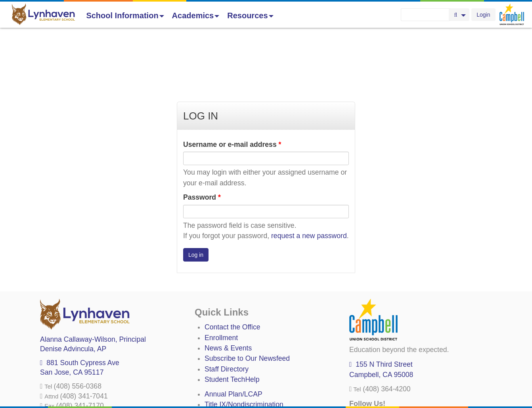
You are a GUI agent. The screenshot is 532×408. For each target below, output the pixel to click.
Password (202, 139)
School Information (125, 15)
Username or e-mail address (232, 87)
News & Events (228, 290)
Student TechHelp (232, 321)
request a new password (309, 178)
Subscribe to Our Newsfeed (247, 300)
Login (483, 15)
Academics (196, 15)
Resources (250, 15)
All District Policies (233, 389)
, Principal (93, 281)
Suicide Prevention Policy (244, 378)
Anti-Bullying (224, 368)
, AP (73, 291)
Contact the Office (233, 269)
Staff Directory (227, 311)
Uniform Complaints (235, 357)
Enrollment (221, 280)
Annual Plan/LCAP (233, 336)
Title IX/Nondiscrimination (244, 346)
